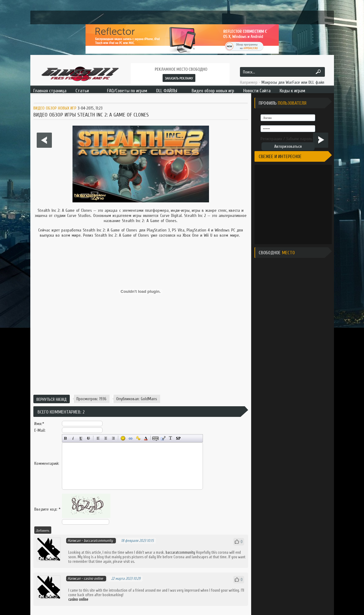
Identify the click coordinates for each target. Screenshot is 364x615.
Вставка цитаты (163, 438)
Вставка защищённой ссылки (138, 438)
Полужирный (66, 438)
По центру (106, 438)
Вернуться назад (52, 399)
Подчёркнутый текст (81, 438)
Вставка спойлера (178, 438)
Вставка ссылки (131, 438)
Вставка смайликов (123, 438)
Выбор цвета (146, 438)
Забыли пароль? (300, 139)
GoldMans (149, 399)
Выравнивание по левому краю (98, 438)
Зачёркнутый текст (88, 438)
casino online (93, 578)
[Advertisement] (141, 371)
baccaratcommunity (180, 552)
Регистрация (271, 139)
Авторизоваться (288, 146)
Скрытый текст (155, 438)
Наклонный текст (73, 438)
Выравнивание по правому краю (113, 438)
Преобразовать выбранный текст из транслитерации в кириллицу (171, 438)
